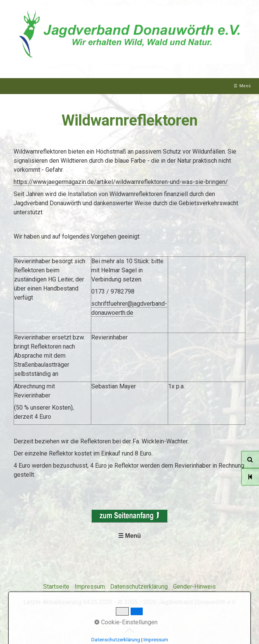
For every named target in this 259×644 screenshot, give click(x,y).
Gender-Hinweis (194, 587)
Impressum (90, 587)
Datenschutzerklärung (139, 587)
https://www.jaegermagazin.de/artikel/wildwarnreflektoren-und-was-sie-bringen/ (121, 182)
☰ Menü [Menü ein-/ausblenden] (242, 86)
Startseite (56, 587)
